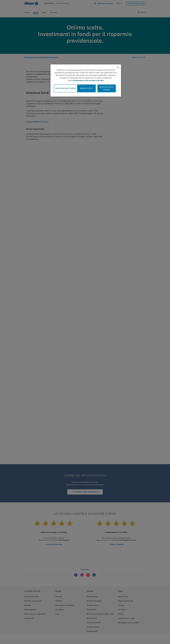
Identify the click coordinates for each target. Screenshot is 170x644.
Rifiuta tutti (87, 88)
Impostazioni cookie (66, 88)
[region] (86, 80)
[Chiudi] (118, 67)
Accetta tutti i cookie (107, 88)
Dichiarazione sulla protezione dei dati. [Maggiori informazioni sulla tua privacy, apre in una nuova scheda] (89, 80)
